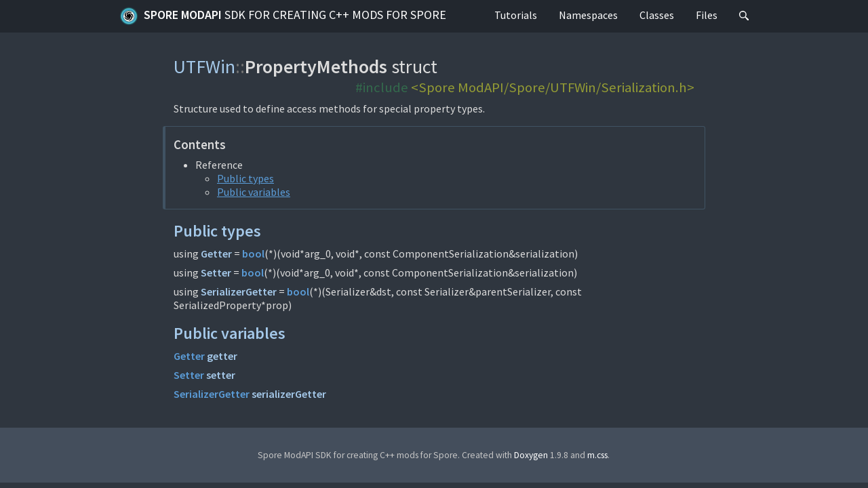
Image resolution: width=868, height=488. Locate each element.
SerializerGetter (239, 291)
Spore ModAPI (283, 16)
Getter (216, 253)
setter (221, 375)
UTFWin (204, 66)
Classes (657, 15)
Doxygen (531, 455)
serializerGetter (289, 394)
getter (222, 356)
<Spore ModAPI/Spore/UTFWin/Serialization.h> (553, 87)
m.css (597, 455)
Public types (245, 178)
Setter (216, 272)
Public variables (254, 192)
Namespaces (588, 15)
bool (253, 253)
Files (707, 15)
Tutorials (516, 15)
